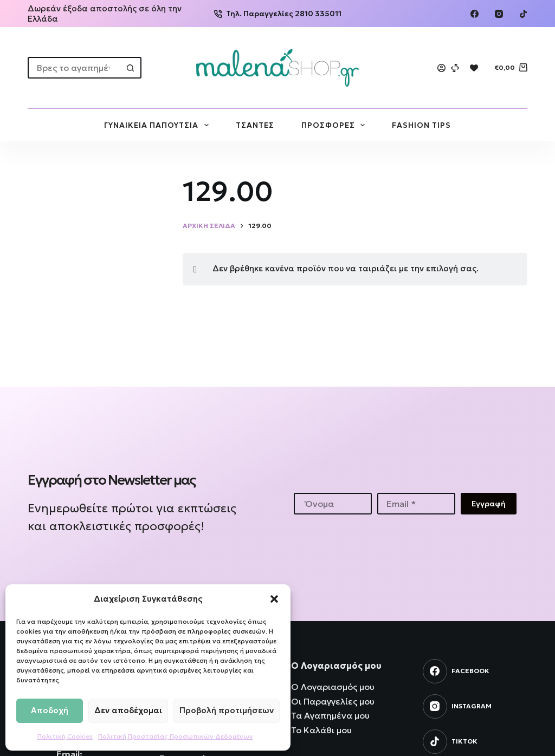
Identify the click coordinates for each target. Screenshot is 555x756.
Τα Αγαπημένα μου (330, 715)
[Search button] (131, 68)
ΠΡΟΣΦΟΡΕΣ (335, 125)
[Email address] (416, 504)
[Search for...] (74, 68)
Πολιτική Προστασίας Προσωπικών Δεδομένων (176, 736)
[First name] (333, 504)
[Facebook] (475, 14)
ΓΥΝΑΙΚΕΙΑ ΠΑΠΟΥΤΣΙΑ (159, 125)
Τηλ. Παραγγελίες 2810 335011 (278, 14)
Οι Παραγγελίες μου (333, 701)
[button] (274, 599)
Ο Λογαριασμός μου (333, 687)
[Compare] (455, 68)
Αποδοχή (50, 710)
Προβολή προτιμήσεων (227, 710)
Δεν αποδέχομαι (128, 710)
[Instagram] (499, 14)
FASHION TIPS (421, 125)
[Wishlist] (474, 68)
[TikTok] (523, 14)
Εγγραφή (489, 504)
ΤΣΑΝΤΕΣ (255, 125)
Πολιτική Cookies (65, 736)
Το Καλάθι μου (321, 730)
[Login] (441, 68)
